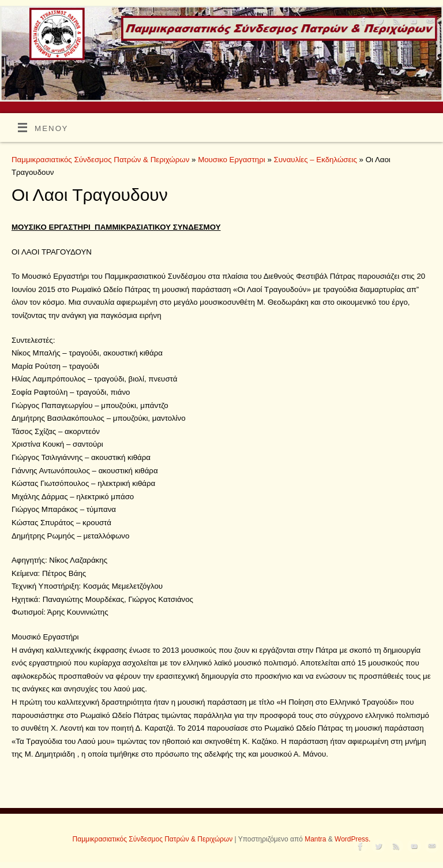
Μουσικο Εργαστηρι (232, 160)
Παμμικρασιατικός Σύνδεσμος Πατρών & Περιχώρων (100, 160)
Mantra (315, 839)
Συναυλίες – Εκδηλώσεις (317, 160)
